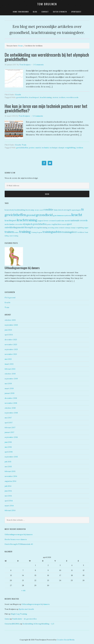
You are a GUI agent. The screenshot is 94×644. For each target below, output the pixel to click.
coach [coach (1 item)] (41, 210)
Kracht (18, 95)
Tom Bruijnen (47, 4)
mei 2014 (8, 496)
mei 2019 (8, 384)
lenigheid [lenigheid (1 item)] (40, 221)
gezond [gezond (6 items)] (31, 215)
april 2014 (9, 501)
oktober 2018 (10, 408)
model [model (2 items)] (67, 221)
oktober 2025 (10, 320)
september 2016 (11, 437)
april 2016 (9, 452)
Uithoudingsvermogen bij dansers (22, 268)
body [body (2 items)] (12, 210)
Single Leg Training (19, 614)
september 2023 (11, 349)
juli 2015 (8, 462)
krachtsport (34, 97)
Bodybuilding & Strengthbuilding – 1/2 (38, 624)
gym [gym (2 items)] (55, 215)
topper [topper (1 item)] (86, 228)
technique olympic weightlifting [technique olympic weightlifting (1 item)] (74, 228)
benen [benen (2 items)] (7, 210)
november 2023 (11, 344)
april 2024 (9, 335)
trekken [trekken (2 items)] (81, 232)
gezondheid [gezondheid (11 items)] (44, 215)
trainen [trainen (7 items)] (9, 232)
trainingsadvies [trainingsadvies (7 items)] (52, 232)
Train (24, 145)
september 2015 (11, 457)
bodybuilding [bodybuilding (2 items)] (20, 210)
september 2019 (11, 379)
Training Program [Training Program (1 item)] (37, 232)
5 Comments (38, 116)
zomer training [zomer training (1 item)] (14, 236)
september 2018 (11, 413)
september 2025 (11, 325)
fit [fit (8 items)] (82, 209)
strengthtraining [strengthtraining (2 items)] (41, 228)
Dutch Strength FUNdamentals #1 (19, 544)
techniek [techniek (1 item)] (61, 228)
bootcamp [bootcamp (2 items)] (30, 210)
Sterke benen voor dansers (16, 539)
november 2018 (11, 403)
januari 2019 (9, 393)
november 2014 (11, 476)
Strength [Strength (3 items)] (29, 227)
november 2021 (11, 354)
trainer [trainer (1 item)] (16, 232)
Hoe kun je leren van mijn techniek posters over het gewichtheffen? (46, 108)
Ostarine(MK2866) (12, 624)
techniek (45, 148)
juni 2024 (8, 330)
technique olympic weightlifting (63, 148)
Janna (7, 619)
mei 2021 (8, 359)
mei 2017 (8, 418)
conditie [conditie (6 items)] (48, 210)
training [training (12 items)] (25, 232)
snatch (38, 148)
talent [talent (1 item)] (56, 228)
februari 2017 (10, 427)
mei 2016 (8, 447)
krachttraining (46, 97)
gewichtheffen (22, 97)
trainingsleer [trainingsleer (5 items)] (69, 232)
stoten (55, 97)
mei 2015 (8, 467)
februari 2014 (10, 510)
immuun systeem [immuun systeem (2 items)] (64, 215)
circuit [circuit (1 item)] (37, 210)
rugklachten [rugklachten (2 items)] (56, 224)
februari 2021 (10, 369)
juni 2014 (8, 491)
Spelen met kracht (26, 609)
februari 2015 (10, 471)
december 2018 (11, 398)
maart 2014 (9, 506)
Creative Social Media (66, 640)
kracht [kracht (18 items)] (77, 215)
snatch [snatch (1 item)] (64, 224)
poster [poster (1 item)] (49, 224)
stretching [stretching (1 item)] (51, 228)
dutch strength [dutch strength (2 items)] (65, 210)
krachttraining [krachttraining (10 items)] (27, 220)
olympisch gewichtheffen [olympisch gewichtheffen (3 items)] (35, 224)
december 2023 (11, 340)
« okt (23, 590)
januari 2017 (9, 432)
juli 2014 (8, 486)
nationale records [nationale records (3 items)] (79, 220)
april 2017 (9, 423)
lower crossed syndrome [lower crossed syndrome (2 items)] (54, 221)
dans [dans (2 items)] (56, 210)
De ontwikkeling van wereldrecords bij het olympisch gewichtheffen (47, 57)
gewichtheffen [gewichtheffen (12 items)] (15, 215)
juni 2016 (8, 442)
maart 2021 (9, 364)
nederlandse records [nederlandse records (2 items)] (13, 224)
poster (32, 148)
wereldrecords (72, 97)
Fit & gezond (10, 298)
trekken (62, 97)
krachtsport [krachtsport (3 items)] (11, 220)
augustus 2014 (10, 481)
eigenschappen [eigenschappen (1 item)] (76, 210)
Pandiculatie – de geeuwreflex (24, 619)
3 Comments (38, 65)
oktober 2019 (10, 374)
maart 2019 (9, 388)
